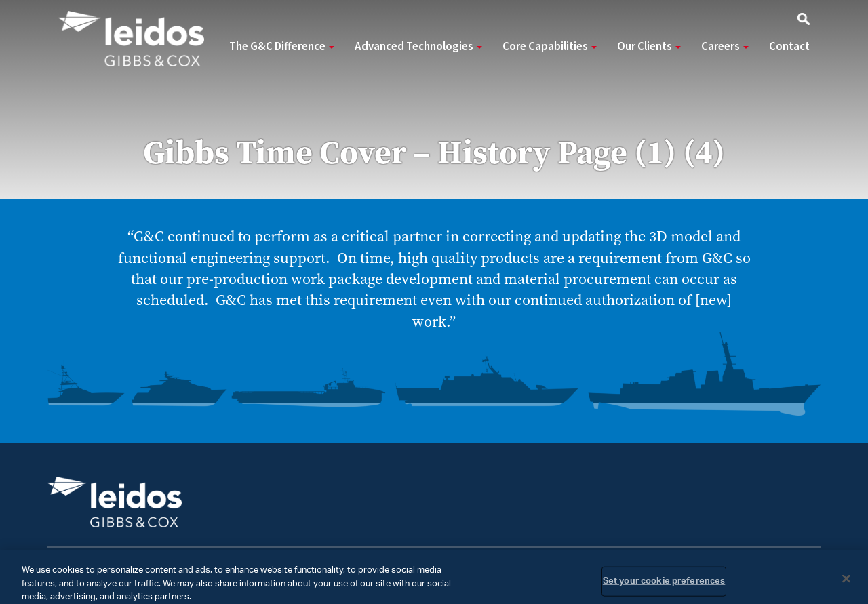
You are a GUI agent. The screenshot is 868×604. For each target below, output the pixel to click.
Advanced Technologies (418, 47)
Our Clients (649, 47)
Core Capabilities (550, 47)
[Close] (846, 583)
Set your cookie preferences (664, 585)
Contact (789, 47)
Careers (725, 47)
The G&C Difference (282, 47)
